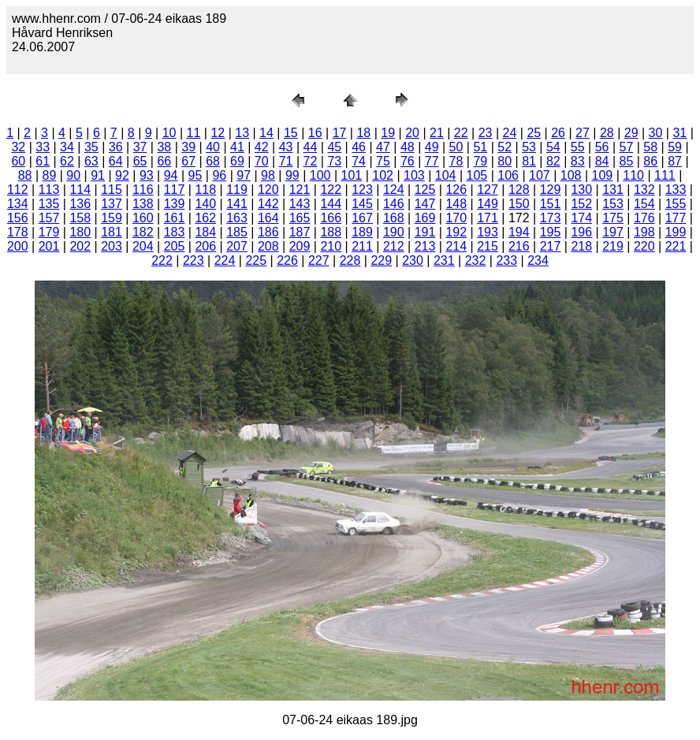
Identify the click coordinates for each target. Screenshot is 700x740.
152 (581, 204)
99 (292, 175)
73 (334, 161)
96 (219, 175)
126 (456, 190)
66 (164, 161)
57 (627, 147)
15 (291, 133)
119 (237, 190)
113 (49, 190)
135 (49, 204)
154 (644, 204)
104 (446, 175)
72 (311, 161)
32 (18, 147)
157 (49, 218)
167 (362, 218)
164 (268, 218)
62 (67, 161)
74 (359, 161)
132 (644, 190)
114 (80, 190)
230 (413, 260)
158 (80, 218)
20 (412, 133)
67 (188, 161)
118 (205, 190)
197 (613, 232)
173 (551, 218)
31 (680, 133)
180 (80, 232)
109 (603, 175)
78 (456, 161)
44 (311, 147)
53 (529, 147)
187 (300, 232)
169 (425, 218)
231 (444, 260)
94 (171, 175)
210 (331, 246)
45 (334, 147)
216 (519, 246)
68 (213, 161)
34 (67, 147)
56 (602, 147)
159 (112, 218)
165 (300, 218)
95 (195, 175)
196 (581, 232)
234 (538, 260)
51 (480, 147)
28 (607, 133)
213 (425, 246)
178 (18, 232)
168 (394, 218)
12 (218, 133)
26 (558, 133)
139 (175, 204)
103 (414, 175)
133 (676, 190)
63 (91, 161)
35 (91, 147)
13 (242, 133)
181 (112, 232)
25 (534, 133)
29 (631, 133)
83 (578, 161)
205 (175, 246)
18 (363, 133)
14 (266, 133)
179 (49, 232)
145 (362, 204)
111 (665, 175)
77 (432, 161)
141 (237, 204)
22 (461, 133)
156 (18, 218)
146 (394, 204)
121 (300, 190)
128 (519, 190)
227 (319, 260)
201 (49, 246)
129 (551, 190)
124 (394, 190)
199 (676, 232)
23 (486, 133)
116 (143, 190)
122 (331, 190)
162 (205, 218)
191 (425, 232)
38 (164, 147)
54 (553, 147)
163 (237, 218)
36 (116, 147)
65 (140, 161)
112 (18, 190)
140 (205, 204)
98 (268, 175)
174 (581, 218)
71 (286, 161)
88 (25, 175)
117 (175, 190)
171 (488, 218)
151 (551, 204)
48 (408, 147)
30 (656, 133)
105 (477, 175)
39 (188, 147)
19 (388, 133)
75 (383, 161)
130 (581, 190)
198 (644, 232)
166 (331, 218)
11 (194, 133)
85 (627, 161)
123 (362, 190)
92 (122, 175)
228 (350, 260)
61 (43, 161)
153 (613, 204)
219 (613, 246)
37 (140, 147)
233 (506, 260)
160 (143, 218)
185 (237, 232)
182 (143, 232)
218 (581, 246)
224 (225, 260)
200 (18, 246)
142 (268, 204)
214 (456, 246)
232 (476, 260)
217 (551, 246)
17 (340, 133)
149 (488, 204)
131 (613, 190)
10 (169, 133)
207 (237, 246)
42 (262, 147)
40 (213, 147)
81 (529, 161)
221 (676, 246)
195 (551, 232)
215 (488, 246)
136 (80, 204)
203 (112, 246)
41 (237, 147)
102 (383, 175)
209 (300, 246)
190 (394, 232)
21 (437, 133)
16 (315, 133)
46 (359, 147)
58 (650, 147)
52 (505, 147)
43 (286, 147)
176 (644, 218)
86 (650, 161)
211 (362, 246)
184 (205, 232)
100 (320, 175)
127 (488, 190)
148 (456, 204)
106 (508, 175)
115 (112, 190)
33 (43, 147)
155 (676, 204)
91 (98, 175)
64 (116, 161)
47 (383, 147)
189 (362, 232)
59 (675, 147)
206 (205, 246)
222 (162, 260)
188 (331, 232)
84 (602, 161)
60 (18, 161)
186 (268, 232)
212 (394, 246)
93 (147, 175)
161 (175, 218)
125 (425, 190)
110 (633, 175)
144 (331, 204)
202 (80, 246)
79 (480, 161)
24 (510, 133)
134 (18, 204)
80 (505, 161)
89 (50, 175)
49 (432, 147)
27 (583, 133)
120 (268, 190)
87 (675, 161)
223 (194, 260)
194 (519, 232)
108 (571, 175)
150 (519, 204)
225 (256, 260)
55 (578, 147)
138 (143, 204)
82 (553, 161)
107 (540, 175)
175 (613, 218)
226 (287, 260)
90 (73, 175)
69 (237, 161)
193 (488, 232)
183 (175, 232)
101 (352, 175)
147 (425, 204)
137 (112, 204)
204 (143, 246)
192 (456, 232)
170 (456, 218)
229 (381, 260)
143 (300, 204)
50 (456, 147)
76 (408, 161)
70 (262, 161)
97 (244, 175)
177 (676, 218)
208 (268, 246)
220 (644, 246)
